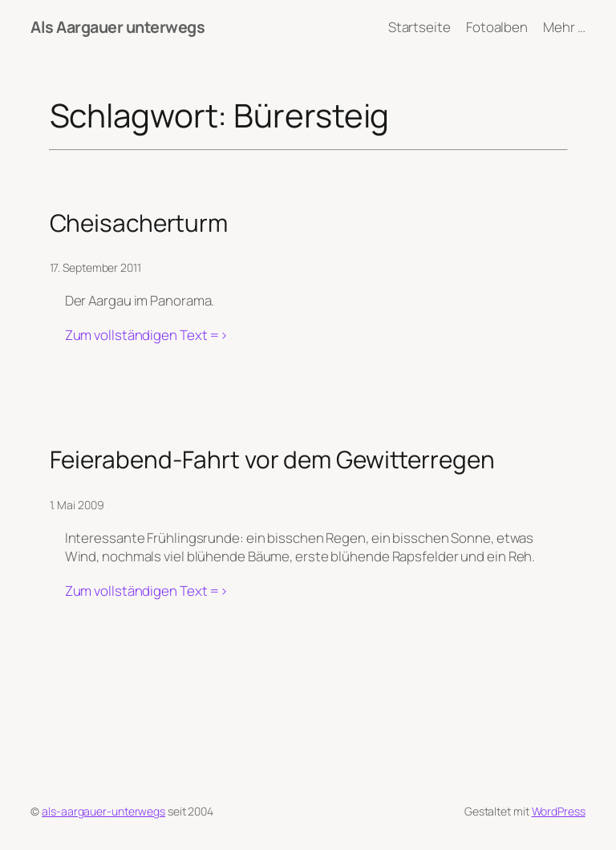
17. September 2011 (95, 267)
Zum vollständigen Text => (147, 335)
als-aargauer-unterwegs (103, 811)
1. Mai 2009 (77, 505)
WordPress (559, 811)
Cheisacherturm (139, 223)
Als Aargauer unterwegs (118, 27)
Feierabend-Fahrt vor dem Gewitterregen (272, 459)
